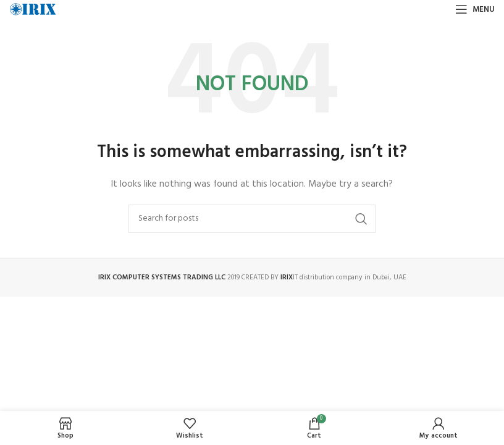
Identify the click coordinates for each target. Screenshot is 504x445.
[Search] (252, 219)
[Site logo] (33, 10)
